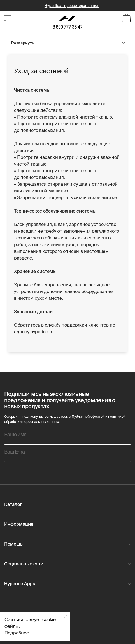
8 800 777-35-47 (67, 27)
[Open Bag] (127, 18)
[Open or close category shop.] (8, 18)
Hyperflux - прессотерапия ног (72, 6)
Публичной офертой (88, 417)
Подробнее (17, 633)
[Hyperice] (68, 18)
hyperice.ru (42, 332)
